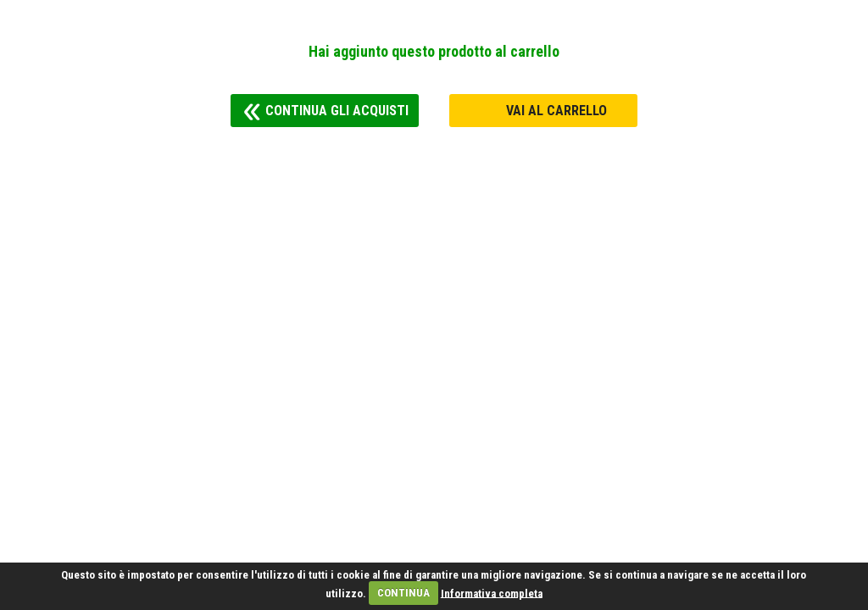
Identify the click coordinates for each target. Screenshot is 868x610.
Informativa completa (492, 593)
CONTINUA (403, 593)
